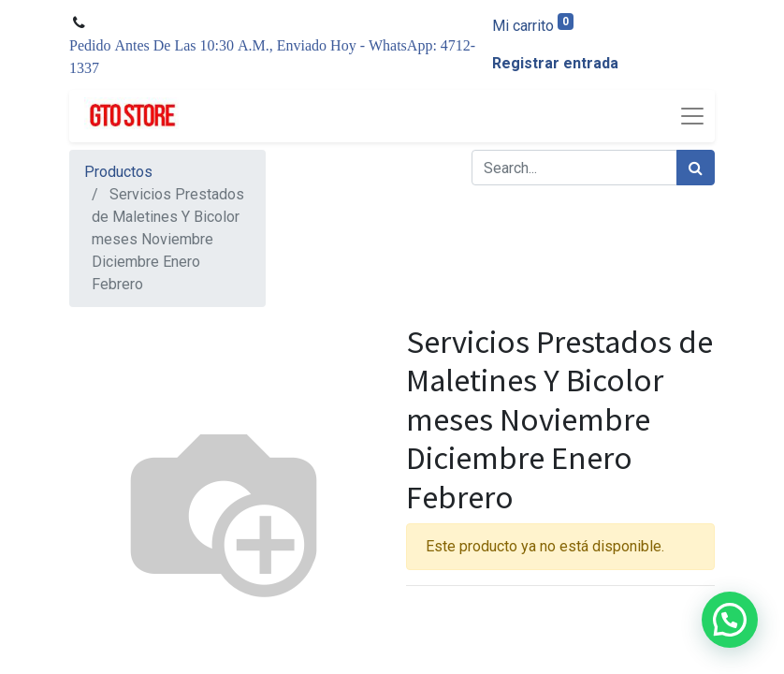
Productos (118, 172)
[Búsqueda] (696, 168)
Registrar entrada (555, 63)
